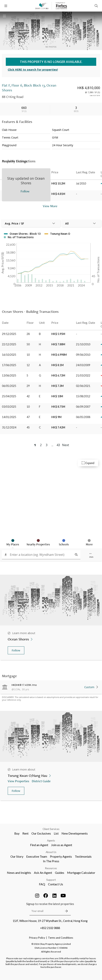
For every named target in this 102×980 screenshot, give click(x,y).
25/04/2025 (9, 396)
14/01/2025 (9, 417)
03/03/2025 (9, 407)
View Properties (19, 781)
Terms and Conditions (61, 938)
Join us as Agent (62, 845)
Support (51, 880)
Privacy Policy (37, 938)
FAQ (42, 884)
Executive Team (37, 856)
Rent (25, 833)
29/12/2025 (9, 334)
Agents (51, 841)
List (56, 833)
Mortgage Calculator (81, 873)
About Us (51, 852)
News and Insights (19, 873)
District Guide (42, 781)
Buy (17, 833)
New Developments (75, 833)
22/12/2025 (9, 344)
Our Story (17, 856)
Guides (60, 873)
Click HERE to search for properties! (33, 70)
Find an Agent (39, 845)
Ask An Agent (43, 873)
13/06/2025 (9, 375)
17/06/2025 (9, 365)
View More (50, 206)
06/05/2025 (9, 386)
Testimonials (83, 856)
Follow (16, 650)
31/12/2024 (9, 427)
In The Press (51, 861)
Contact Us (56, 884)
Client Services (51, 829)
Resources (51, 868)
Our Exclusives (41, 833)
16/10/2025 (9, 355)
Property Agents (61, 856)
